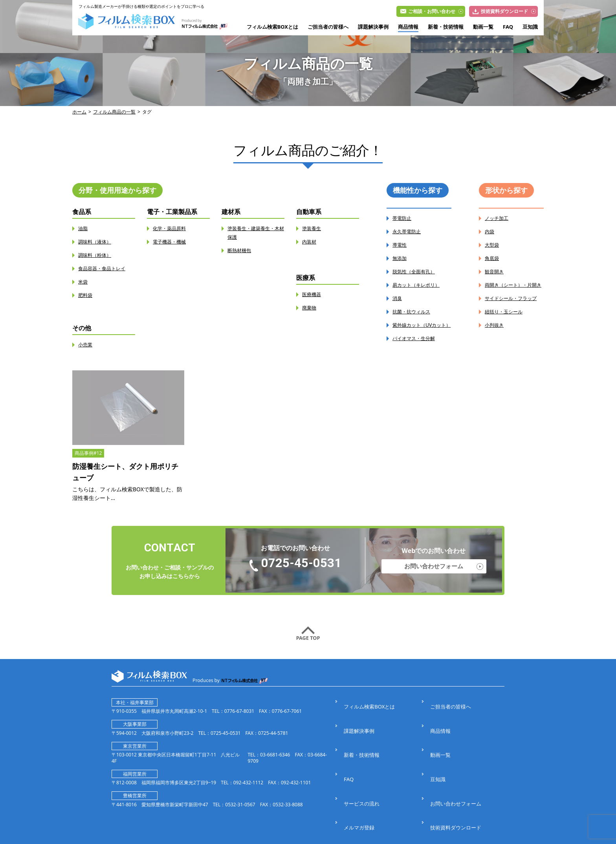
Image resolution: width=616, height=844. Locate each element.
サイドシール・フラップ (512, 311)
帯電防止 (403, 218)
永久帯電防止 (409, 232)
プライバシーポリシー (369, 788)
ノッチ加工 (499, 218)
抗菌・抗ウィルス (414, 312)
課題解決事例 (373, 27)
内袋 (490, 232)
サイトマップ (445, 788)
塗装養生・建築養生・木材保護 (255, 233)
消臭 (398, 298)
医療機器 (313, 294)
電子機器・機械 (172, 242)
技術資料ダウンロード (504, 11)
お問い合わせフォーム (434, 568)
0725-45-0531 (301, 567)
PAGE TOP (308, 641)
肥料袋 (86, 295)
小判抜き (496, 342)
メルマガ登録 (358, 775)
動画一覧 (483, 27)
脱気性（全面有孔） (417, 272)
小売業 (86, 345)
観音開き (496, 272)
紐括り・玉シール (507, 329)
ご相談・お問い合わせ (432, 11)
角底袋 (493, 258)
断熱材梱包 (241, 250)
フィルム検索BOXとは (272, 27)
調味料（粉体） (97, 255)
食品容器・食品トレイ (106, 268)
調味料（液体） (97, 242)
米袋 (84, 282)
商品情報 (408, 27)
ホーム (79, 112)
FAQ (508, 27)
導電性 (401, 245)
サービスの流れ (361, 761)
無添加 (401, 258)
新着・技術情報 (446, 27)
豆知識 (530, 27)
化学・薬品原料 (172, 228)
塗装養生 (313, 228)
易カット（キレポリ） (420, 285)
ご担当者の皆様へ (328, 27)
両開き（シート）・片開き (512, 289)
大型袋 (493, 245)
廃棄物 (310, 308)
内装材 (310, 242)
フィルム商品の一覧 (114, 112)
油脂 (84, 228)
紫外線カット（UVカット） (421, 329)
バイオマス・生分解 (417, 347)
